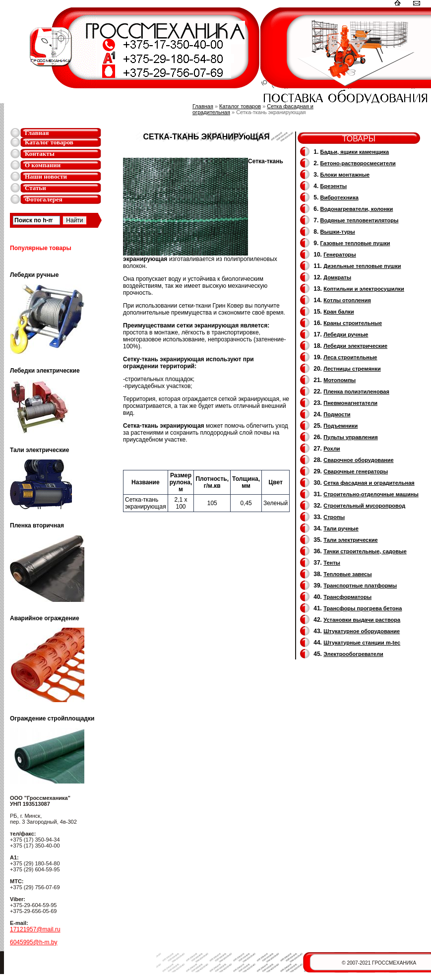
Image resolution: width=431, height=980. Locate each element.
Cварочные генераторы (356, 471)
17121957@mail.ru (35, 929)
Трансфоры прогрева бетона (363, 608)
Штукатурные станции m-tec (362, 643)
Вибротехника (339, 197)
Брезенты (334, 186)
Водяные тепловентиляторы (360, 220)
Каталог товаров (49, 142)
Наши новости (46, 176)
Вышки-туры (338, 232)
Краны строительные (353, 323)
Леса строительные (350, 357)
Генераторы (339, 255)
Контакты (40, 154)
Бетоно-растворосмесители (358, 163)
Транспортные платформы (360, 586)
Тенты (332, 563)
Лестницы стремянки (352, 369)
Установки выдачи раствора (362, 620)
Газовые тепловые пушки (355, 243)
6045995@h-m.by (34, 942)
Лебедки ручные (346, 334)
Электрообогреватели (353, 654)
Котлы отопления (347, 300)
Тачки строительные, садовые (365, 551)
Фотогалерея (44, 199)
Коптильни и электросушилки (364, 289)
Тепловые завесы (347, 574)
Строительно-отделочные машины (371, 494)
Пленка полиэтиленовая (356, 392)
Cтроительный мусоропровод (364, 506)
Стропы (334, 517)
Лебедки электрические (355, 346)
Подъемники (340, 426)
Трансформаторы (347, 597)
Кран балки (339, 312)
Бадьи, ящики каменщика (355, 152)
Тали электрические (350, 540)
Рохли (332, 449)
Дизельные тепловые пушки (362, 266)
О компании (43, 165)
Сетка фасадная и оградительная (369, 483)
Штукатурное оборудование (362, 631)
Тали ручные (341, 528)
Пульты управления (351, 437)
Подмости (337, 414)
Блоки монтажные (345, 175)
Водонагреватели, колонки (357, 209)
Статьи (35, 188)
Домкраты (337, 277)
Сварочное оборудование (358, 460)
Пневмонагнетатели (350, 403)
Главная (37, 133)
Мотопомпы (339, 380)
